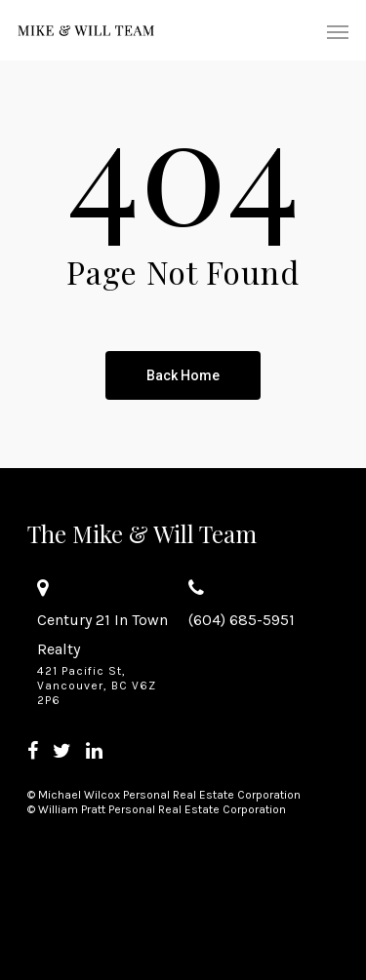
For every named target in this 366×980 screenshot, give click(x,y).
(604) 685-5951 (242, 620)
